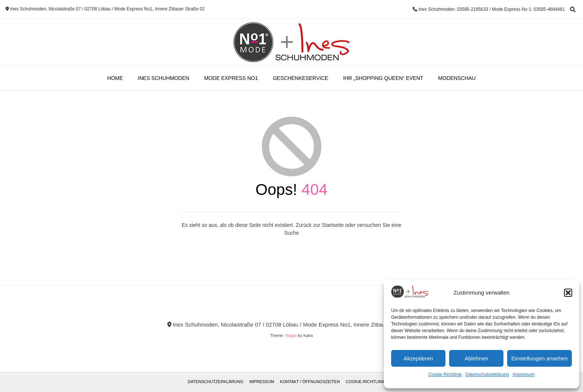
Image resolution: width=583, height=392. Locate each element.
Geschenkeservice (301, 78)
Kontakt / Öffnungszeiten (310, 382)
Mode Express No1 (231, 78)
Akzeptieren (418, 358)
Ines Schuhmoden (164, 78)
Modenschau (457, 78)
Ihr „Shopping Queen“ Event (383, 78)
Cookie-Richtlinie (445, 375)
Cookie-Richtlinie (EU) (371, 382)
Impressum (524, 375)
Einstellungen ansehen (539, 358)
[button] (568, 293)
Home (115, 78)
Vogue (291, 335)
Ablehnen (476, 358)
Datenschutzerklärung (487, 375)
